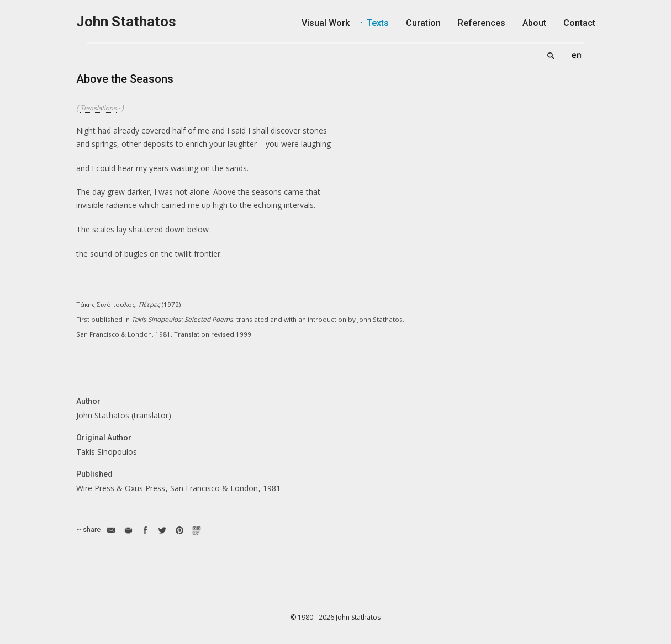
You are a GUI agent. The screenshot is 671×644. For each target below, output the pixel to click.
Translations (98, 108)
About (534, 23)
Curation (423, 23)
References (482, 23)
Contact (579, 23)
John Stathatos (126, 22)
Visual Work (326, 23)
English (577, 55)
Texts (378, 23)
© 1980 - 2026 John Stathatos (335, 617)
